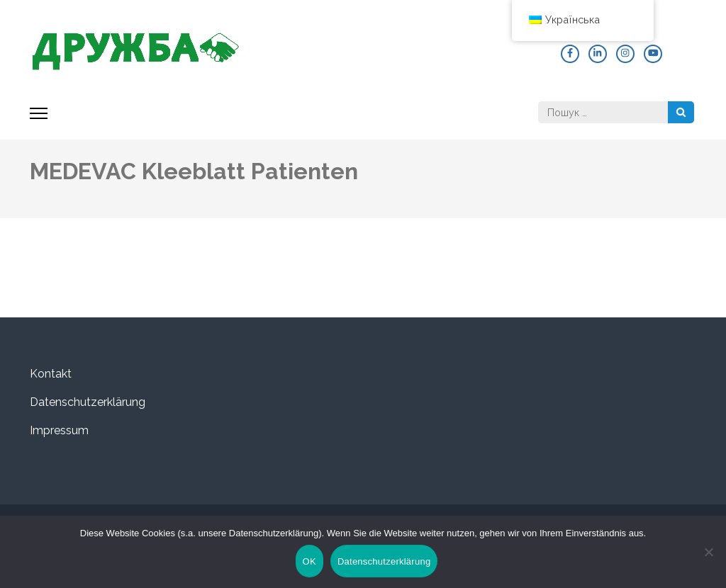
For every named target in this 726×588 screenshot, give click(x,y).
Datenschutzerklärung (88, 402)
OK (309, 561)
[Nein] (708, 552)
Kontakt (51, 374)
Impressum (59, 430)
